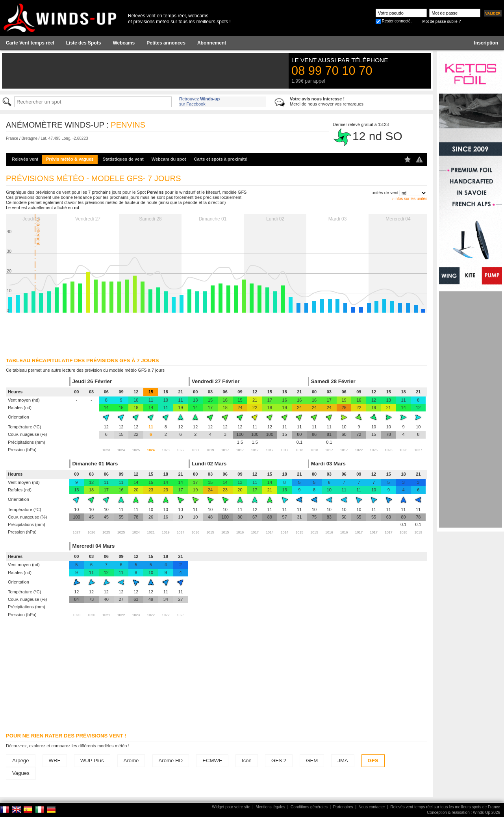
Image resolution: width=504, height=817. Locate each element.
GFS (373, 760)
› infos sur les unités (410, 199)
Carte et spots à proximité (221, 159)
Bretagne (29, 138)
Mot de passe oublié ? (441, 21)
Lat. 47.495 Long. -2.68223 (64, 138)
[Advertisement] (471, 409)
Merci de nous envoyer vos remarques (327, 101)
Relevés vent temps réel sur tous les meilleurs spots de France (445, 807)
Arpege (21, 760)
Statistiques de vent (123, 159)
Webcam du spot (169, 159)
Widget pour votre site (231, 807)
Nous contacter (372, 807)
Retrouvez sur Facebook (199, 101)
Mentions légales (270, 807)
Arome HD (171, 760)
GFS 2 (279, 760)
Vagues (21, 773)
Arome (131, 760)
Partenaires (343, 807)
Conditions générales (309, 807)
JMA (343, 760)
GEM (312, 760)
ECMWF (212, 760)
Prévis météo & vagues (70, 159)
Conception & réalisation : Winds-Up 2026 (463, 812)
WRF (55, 760)
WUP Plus (92, 760)
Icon (247, 760)
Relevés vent (25, 159)
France (12, 138)
